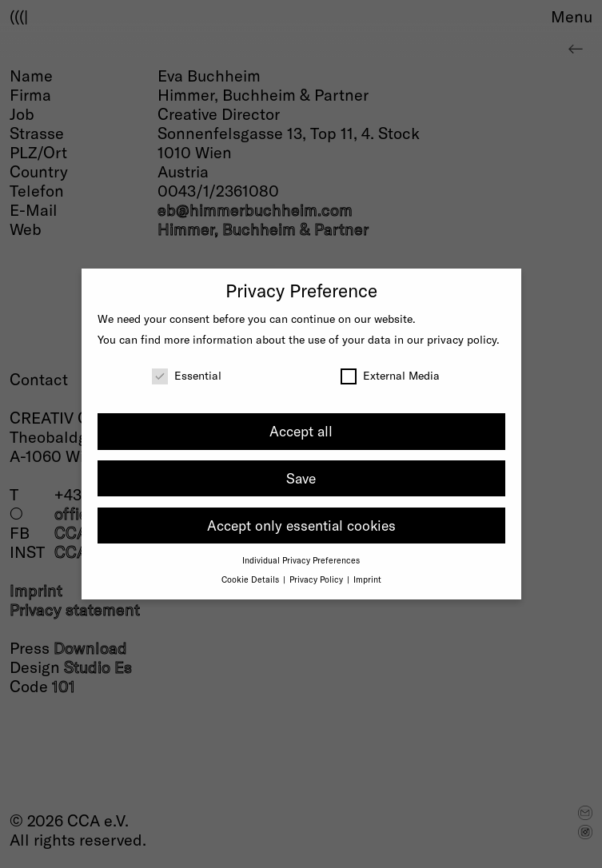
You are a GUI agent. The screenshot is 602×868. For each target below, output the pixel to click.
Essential (187, 375)
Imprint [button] (367, 579)
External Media (390, 375)
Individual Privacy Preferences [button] (301, 560)
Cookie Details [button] (251, 579)
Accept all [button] (301, 431)
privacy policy (462, 339)
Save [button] (301, 478)
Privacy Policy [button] (317, 579)
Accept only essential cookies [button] (301, 525)
